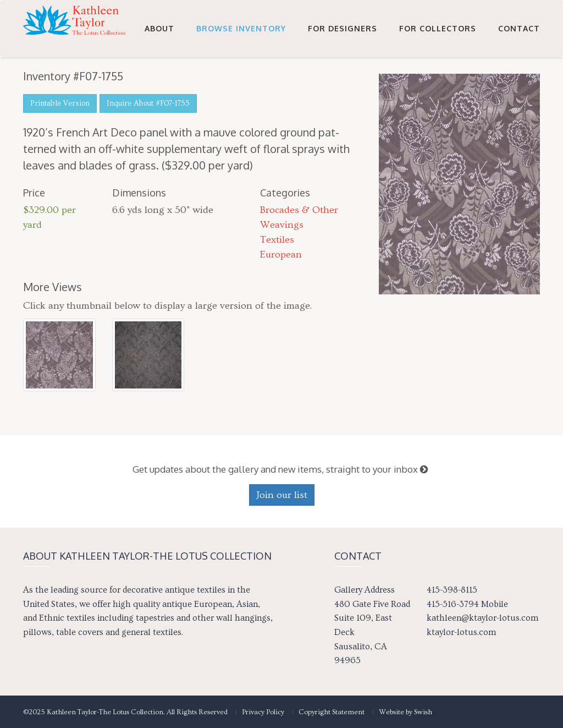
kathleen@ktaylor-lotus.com (482, 618)
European (281, 254)
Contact (519, 83)
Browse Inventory (241, 83)
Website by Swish (405, 712)
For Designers (343, 83)
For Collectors (438, 83)
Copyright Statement (332, 712)
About (159, 83)
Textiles (277, 240)
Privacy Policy (263, 712)
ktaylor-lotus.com (461, 632)
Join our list (282, 495)
